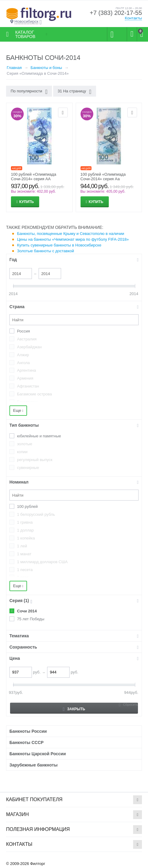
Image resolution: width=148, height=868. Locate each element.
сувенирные (28, 468)
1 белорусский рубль (36, 514)
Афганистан (28, 386)
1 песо (23, 577)
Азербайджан (29, 347)
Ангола (23, 363)
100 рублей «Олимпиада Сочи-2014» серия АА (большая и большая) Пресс (37, 179)
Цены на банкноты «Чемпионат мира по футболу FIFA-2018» (73, 239)
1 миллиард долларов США (42, 562)
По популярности (29, 92)
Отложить (63, 112)
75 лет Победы (31, 619)
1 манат (24, 554)
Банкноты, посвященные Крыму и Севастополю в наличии (71, 234)
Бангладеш (27, 402)
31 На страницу (75, 92)
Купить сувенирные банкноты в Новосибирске (59, 245)
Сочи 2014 (27, 611)
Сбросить (131, 704)
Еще (18, 410)
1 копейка (26, 538)
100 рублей (27, 506)
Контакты (133, 18)
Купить (26, 202)
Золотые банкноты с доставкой (46, 251)
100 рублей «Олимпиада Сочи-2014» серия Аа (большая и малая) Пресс (104, 179)
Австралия (27, 339)
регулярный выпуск (35, 460)
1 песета (25, 570)
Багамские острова (34, 394)
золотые (25, 444)
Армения (25, 378)
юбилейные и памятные (39, 436)
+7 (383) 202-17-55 (116, 13)
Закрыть (74, 709)
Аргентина (26, 370)
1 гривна (25, 522)
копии (22, 452)
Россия (24, 331)
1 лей (22, 546)
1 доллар (25, 530)
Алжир (23, 355)
